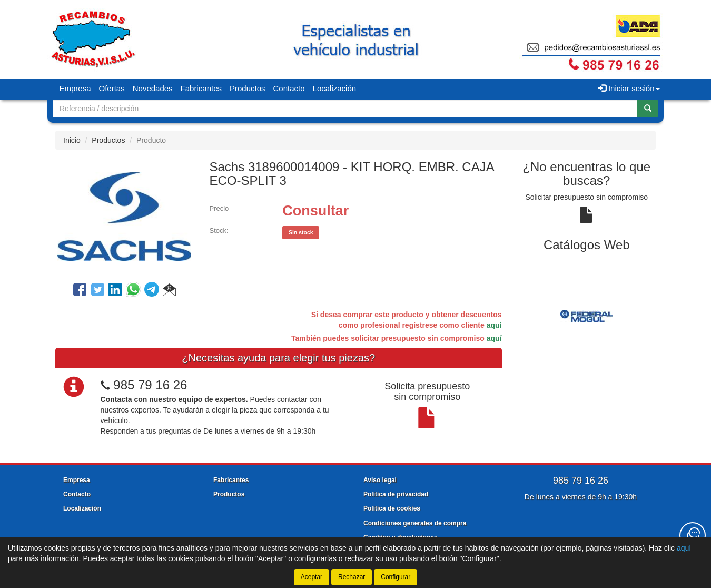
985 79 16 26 (150, 385)
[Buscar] (648, 109)
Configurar (396, 577)
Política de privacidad (396, 494)
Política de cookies (392, 508)
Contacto (289, 88)
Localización (335, 88)
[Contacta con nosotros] (693, 535)
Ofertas (112, 88)
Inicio (72, 140)
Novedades (153, 88)
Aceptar (312, 577)
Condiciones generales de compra (415, 523)
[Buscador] (345, 109)
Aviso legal (380, 480)
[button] (169, 291)
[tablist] (587, 316)
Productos (248, 88)
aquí (494, 325)
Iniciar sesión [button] (629, 88)
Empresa (75, 88)
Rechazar (352, 577)
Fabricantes (201, 88)
